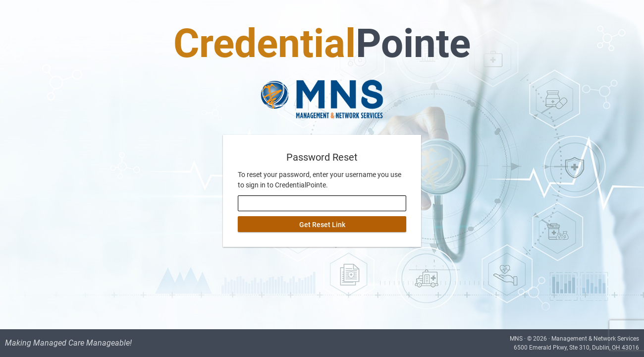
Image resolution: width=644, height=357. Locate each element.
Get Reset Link (322, 225)
